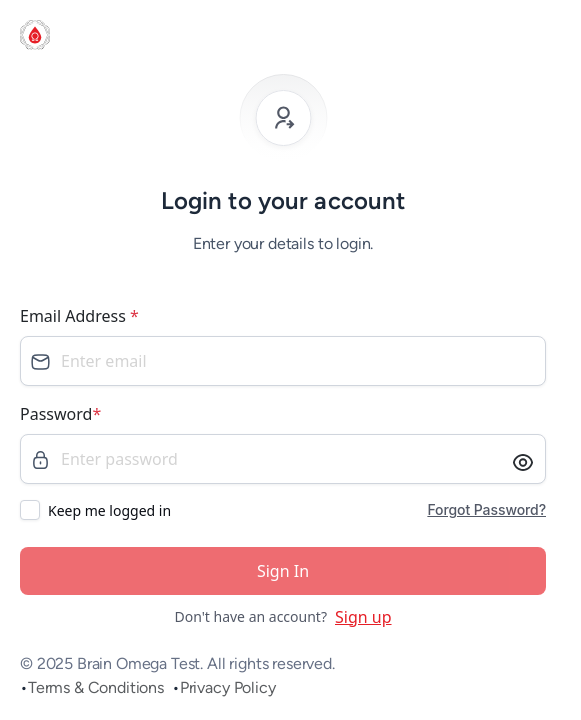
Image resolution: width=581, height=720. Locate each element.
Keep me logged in (109, 510)
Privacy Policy (228, 687)
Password (60, 414)
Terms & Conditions (96, 687)
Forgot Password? (486, 509)
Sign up (363, 617)
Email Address (79, 316)
